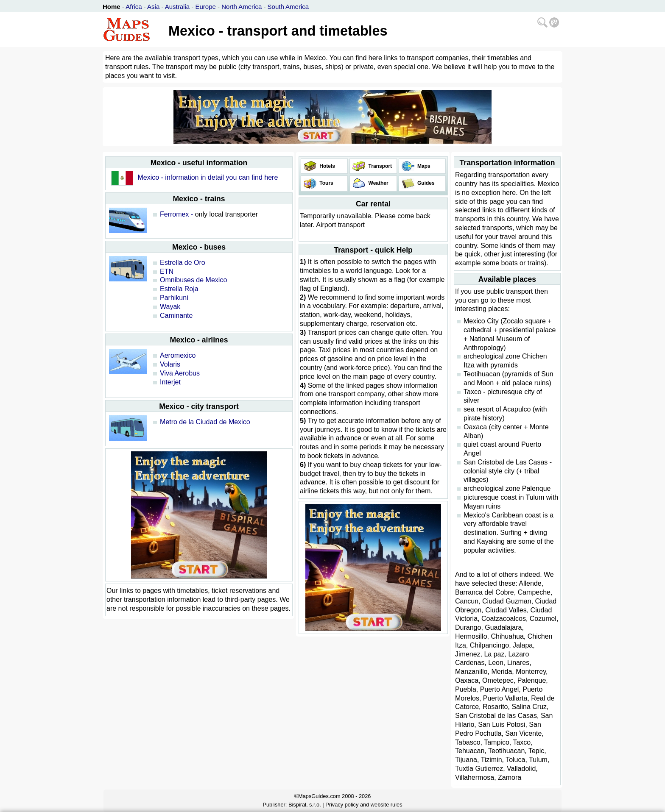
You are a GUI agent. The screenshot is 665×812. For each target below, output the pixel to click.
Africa (134, 7)
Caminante (176, 316)
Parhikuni (174, 298)
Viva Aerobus (180, 373)
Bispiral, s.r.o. (305, 805)
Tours (326, 183)
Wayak (170, 307)
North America (242, 7)
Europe (205, 7)
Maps (423, 166)
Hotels (327, 166)
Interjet (170, 382)
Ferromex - (176, 214)
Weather (377, 183)
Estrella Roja (179, 289)
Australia (177, 7)
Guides (425, 183)
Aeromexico (178, 355)
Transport (379, 166)
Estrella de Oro (183, 263)
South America (288, 7)
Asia (153, 7)
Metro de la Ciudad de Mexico (205, 422)
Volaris (170, 364)
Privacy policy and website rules (364, 805)
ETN (167, 271)
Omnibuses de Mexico (193, 280)
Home (112, 7)
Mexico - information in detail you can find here (208, 177)
